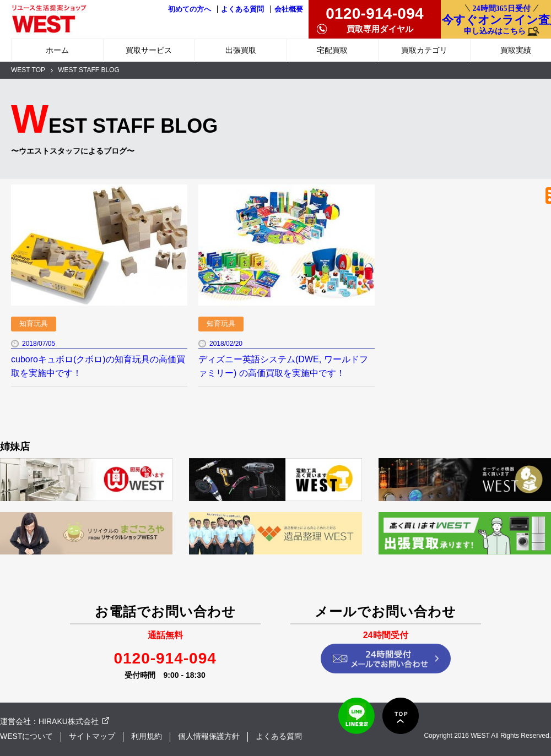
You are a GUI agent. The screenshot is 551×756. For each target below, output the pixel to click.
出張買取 (241, 50)
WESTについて (26, 736)
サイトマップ (92, 736)
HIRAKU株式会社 (69, 721)
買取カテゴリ (424, 50)
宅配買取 (332, 50)
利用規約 (147, 736)
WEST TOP (28, 70)
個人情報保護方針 (209, 736)
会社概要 (289, 9)
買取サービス (149, 50)
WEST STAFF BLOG (89, 70)
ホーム (57, 50)
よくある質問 (242, 9)
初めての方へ (190, 9)
